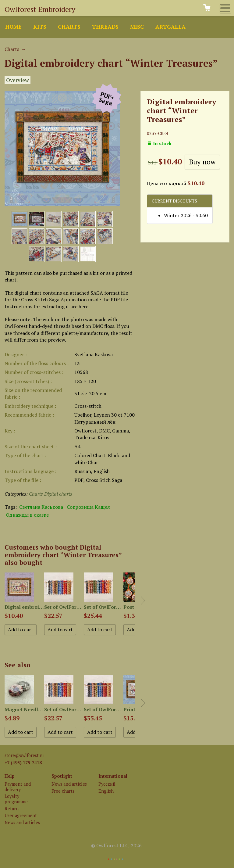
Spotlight (62, 776)
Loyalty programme (16, 799)
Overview (18, 80)
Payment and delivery (18, 787)
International (113, 776)
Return (12, 809)
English (106, 791)
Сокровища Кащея (88, 507)
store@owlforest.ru (24, 755)
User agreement (21, 815)
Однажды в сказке (27, 515)
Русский (107, 784)
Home (13, 27)
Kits (40, 27)
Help (10, 776)
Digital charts (58, 494)
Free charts (63, 791)
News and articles (22, 822)
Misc (137, 27)
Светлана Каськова (41, 507)
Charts (69, 27)
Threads (105, 27)
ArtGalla (170, 27)
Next (143, 601)
